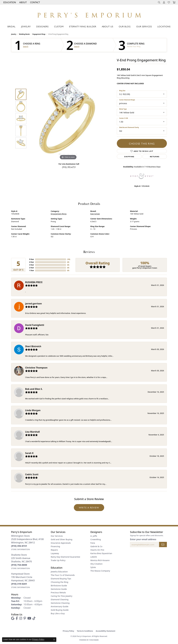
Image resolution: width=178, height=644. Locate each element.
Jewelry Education (59, 572)
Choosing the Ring (60, 582)
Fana (93, 543)
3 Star (32, 265)
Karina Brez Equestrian (101, 553)
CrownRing (96, 539)
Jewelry (26, 26)
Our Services (144, 26)
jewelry (14, 34)
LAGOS (94, 557)
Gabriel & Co (96, 546)
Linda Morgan (33, 410)
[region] (68, 119)
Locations (164, 26)
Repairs (54, 550)
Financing (55, 546)
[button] (9, 2)
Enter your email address (143, 539)
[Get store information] (21, 549)
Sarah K (29, 453)
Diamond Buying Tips (61, 579)
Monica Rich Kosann (100, 560)
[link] (35, 2)
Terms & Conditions (85, 631)
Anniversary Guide (60, 606)
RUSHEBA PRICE (34, 282)
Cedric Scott (32, 474)
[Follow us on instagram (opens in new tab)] (21, 618)
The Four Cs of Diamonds (63, 575)
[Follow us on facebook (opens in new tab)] (17, 618)
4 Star (32, 262)
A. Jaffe (94, 536)
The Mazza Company (100, 571)
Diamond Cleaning (60, 599)
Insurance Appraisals (61, 543)
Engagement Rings (39, 34)
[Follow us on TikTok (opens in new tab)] (34, 618)
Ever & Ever (95, 214)
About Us (107, 26)
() (69, 259)
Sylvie (93, 567)
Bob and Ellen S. (34, 389)
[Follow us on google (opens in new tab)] (13, 618)
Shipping (129, 157)
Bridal (12, 26)
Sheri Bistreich (33, 346)
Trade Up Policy (58, 560)
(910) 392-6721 (69, 167)
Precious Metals (58, 593)
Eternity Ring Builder (83, 26)
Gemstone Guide (59, 589)
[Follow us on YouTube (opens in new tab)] (29, 618)
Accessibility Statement (106, 631)
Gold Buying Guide (60, 610)
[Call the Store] (19, 546)
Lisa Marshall (32, 432)
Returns (155, 157)
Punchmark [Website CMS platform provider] (94, 640)
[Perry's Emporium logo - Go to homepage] (89, 14)
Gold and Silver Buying (62, 539)
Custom (59, 26)
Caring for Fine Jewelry (62, 596)
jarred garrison (33, 304)
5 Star (32, 259)
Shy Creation (96, 564)
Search (26, 47)
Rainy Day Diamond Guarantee (65, 557)
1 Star (32, 270)
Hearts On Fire (97, 550)
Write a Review (89, 507)
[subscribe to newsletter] (163, 544)
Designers (42, 26)
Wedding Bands (24, 34)
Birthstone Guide (59, 586)
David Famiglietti (35, 325)
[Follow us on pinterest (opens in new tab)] (25, 618)
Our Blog (125, 26)
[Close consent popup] (54, 640)
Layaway (55, 553)
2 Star (32, 268)
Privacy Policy (68, 631)
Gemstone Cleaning (60, 603)
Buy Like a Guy (58, 613)
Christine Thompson (36, 368)
